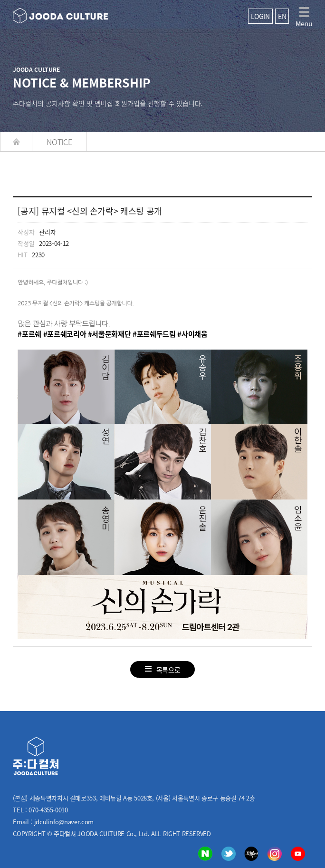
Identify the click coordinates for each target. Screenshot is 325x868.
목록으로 (163, 670)
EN (282, 16)
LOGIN (260, 16)
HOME (16, 142)
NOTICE (59, 142)
